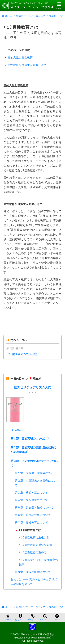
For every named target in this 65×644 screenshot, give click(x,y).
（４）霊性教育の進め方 (33, 552)
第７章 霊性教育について (31, 522)
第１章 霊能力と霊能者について (36, 473)
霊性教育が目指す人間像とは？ (27, 65)
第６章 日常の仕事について (33, 515)
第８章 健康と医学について (33, 572)
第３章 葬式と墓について (31, 493)
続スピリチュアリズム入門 (31, 16)
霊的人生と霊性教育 (20, 58)
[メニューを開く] (59, 5)
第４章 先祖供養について (31, 500)
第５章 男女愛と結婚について (34, 507)
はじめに (16, 430)
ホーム (9, 16)
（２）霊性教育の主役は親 (22, 354)
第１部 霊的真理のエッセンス (30, 439)
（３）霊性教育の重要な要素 (36, 545)
